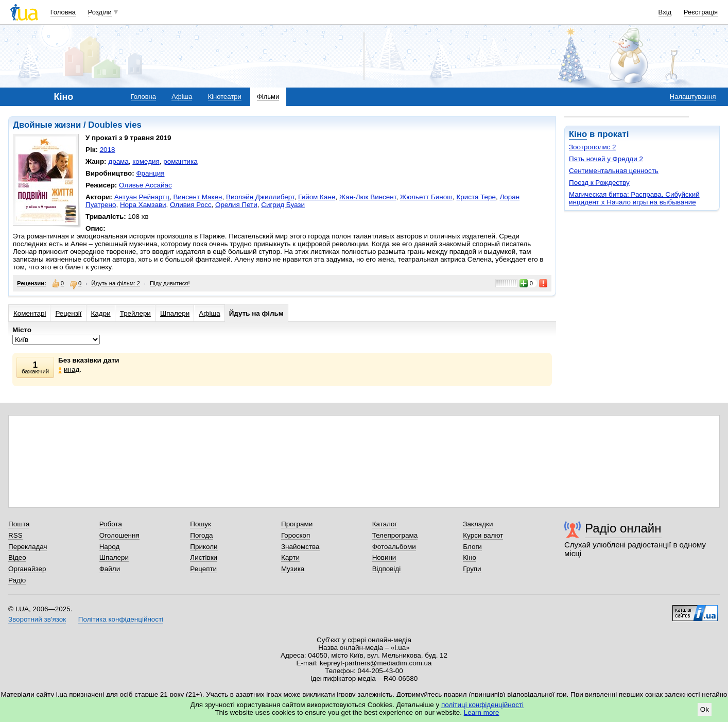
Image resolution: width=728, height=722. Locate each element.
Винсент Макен (197, 197)
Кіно (578, 134)
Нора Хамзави (143, 205)
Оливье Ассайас (145, 185)
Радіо (17, 580)
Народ (110, 547)
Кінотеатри (225, 97)
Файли (110, 569)
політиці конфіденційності (482, 705)
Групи (472, 569)
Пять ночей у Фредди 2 (606, 159)
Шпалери (175, 313)
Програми (297, 524)
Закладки (478, 524)
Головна (63, 12)
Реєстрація (701, 12)
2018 (108, 150)
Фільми (268, 97)
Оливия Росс (191, 205)
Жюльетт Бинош (426, 197)
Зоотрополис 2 (593, 147)
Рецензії (68, 313)
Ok (705, 709)
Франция (150, 173)
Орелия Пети (236, 205)
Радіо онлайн (623, 528)
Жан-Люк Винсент (368, 197)
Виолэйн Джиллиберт (260, 197)
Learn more (482, 712)
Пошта (19, 524)
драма (118, 161)
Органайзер (27, 569)
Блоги (472, 547)
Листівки (204, 557)
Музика (293, 569)
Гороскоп (296, 535)
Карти (290, 557)
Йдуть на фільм (256, 313)
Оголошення (119, 535)
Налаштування (693, 97)
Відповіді (387, 569)
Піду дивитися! (170, 283)
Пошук (201, 524)
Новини (384, 557)
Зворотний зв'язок (37, 619)
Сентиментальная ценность (614, 171)
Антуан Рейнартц (142, 197)
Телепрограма (395, 535)
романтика (180, 161)
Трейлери (135, 313)
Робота (111, 524)
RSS (15, 535)
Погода (201, 535)
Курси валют (483, 535)
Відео (17, 557)
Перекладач (28, 547)
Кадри (101, 313)
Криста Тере (476, 197)
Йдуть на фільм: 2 (116, 283)
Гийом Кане (317, 197)
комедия (146, 161)
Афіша (182, 97)
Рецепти (203, 569)
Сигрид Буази (283, 205)
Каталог (385, 524)
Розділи (100, 12)
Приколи (204, 547)
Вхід (665, 12)
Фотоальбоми (394, 547)
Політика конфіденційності (121, 619)
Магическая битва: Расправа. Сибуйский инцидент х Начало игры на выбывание (634, 198)
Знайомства (300, 547)
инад (69, 369)
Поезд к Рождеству (599, 183)
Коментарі (30, 313)
